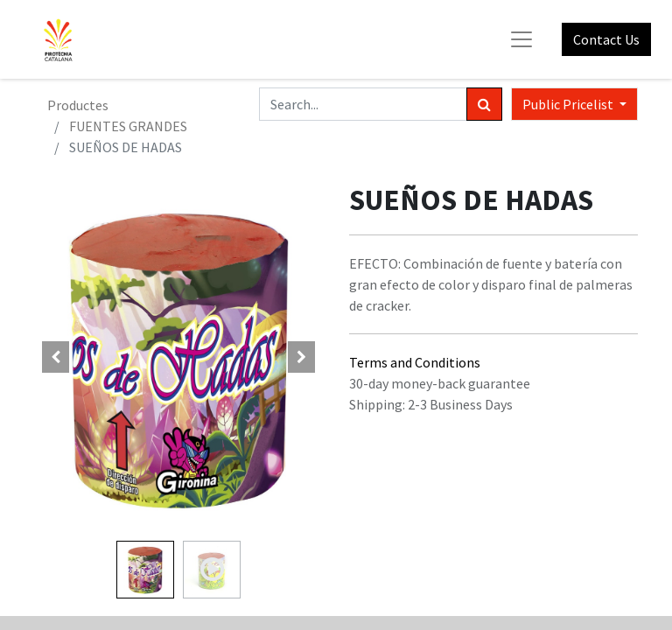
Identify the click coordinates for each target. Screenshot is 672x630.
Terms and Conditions (415, 362)
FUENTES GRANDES (128, 126)
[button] (56, 357)
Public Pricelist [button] (569, 104)
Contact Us (606, 39)
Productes (78, 105)
